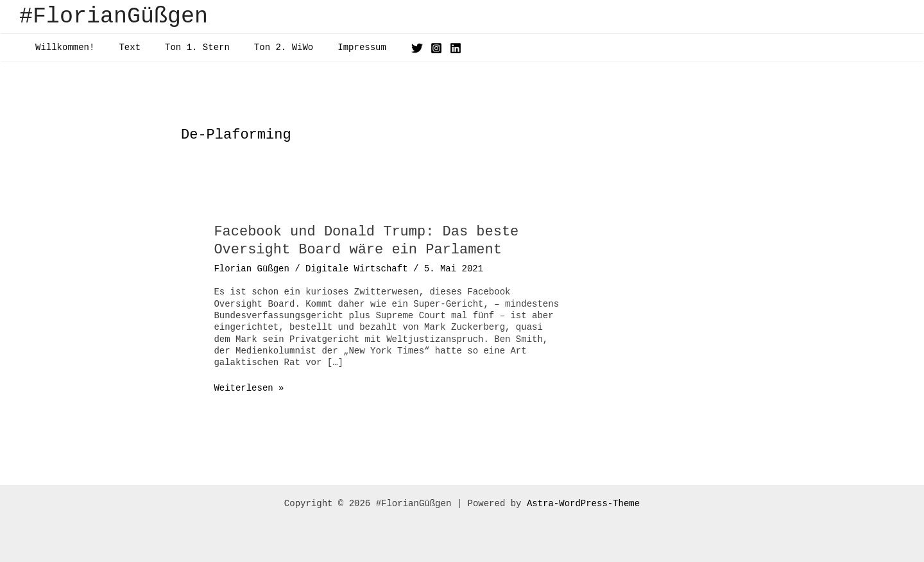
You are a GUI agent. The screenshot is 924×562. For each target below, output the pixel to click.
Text (120, 47)
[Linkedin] (424, 48)
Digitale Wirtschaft (357, 269)
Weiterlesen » (249, 388)
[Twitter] (385, 48)
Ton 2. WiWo (261, 47)
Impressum (333, 47)
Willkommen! (62, 47)
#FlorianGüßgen (114, 17)
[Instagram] (404, 48)
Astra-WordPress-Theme (583, 504)
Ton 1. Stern (181, 47)
